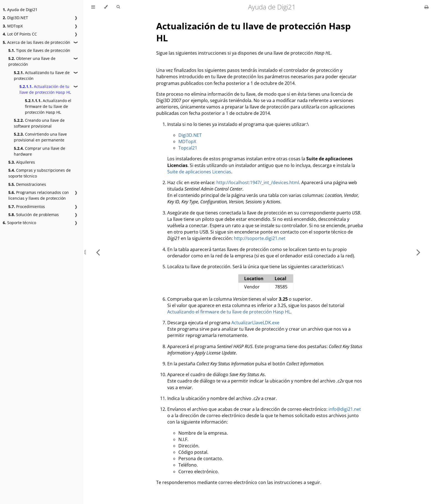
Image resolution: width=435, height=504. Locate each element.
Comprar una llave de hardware (40, 151)
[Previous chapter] (98, 252)
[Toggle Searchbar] (118, 7)
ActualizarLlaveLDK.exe (255, 323)
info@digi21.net (345, 409)
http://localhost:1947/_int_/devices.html (258, 183)
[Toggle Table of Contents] (93, 7)
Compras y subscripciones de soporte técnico (40, 173)
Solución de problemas (34, 215)
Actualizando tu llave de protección (42, 75)
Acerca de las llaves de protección (36, 42)
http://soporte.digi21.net (260, 238)
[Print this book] (427, 7)
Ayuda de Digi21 (20, 10)
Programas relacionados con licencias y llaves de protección (39, 195)
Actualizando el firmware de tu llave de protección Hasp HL (48, 106)
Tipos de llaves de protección (39, 50)
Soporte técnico (19, 223)
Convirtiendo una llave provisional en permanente (40, 137)
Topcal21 (188, 148)
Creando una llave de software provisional (39, 123)
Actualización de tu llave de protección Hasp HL (45, 89)
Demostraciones (27, 184)
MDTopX (13, 26)
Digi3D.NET (15, 18)
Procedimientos (27, 207)
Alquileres (22, 162)
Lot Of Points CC (20, 34)
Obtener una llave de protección (32, 61)
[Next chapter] (418, 252)
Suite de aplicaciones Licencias (199, 172)
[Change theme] (106, 7)
